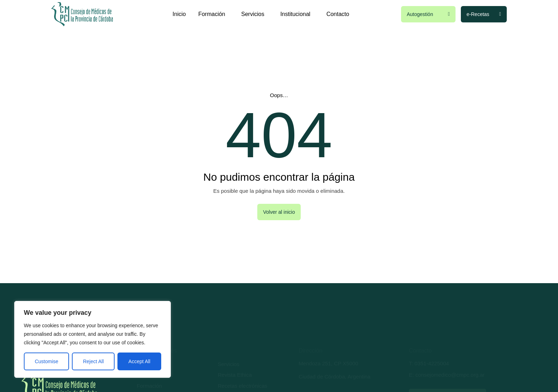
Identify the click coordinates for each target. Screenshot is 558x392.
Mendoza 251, (315, 363)
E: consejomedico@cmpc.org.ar (447, 375)
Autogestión (151, 364)
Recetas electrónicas (243, 386)
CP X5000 (346, 363)
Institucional (297, 14)
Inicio (179, 14)
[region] (93, 339)
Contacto (338, 14)
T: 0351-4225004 (429, 363)
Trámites (147, 375)
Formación (214, 14)
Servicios (255, 14)
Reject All (93, 361)
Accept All (139, 361)
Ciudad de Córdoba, (323, 377)
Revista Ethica (235, 375)
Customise (47, 361)
